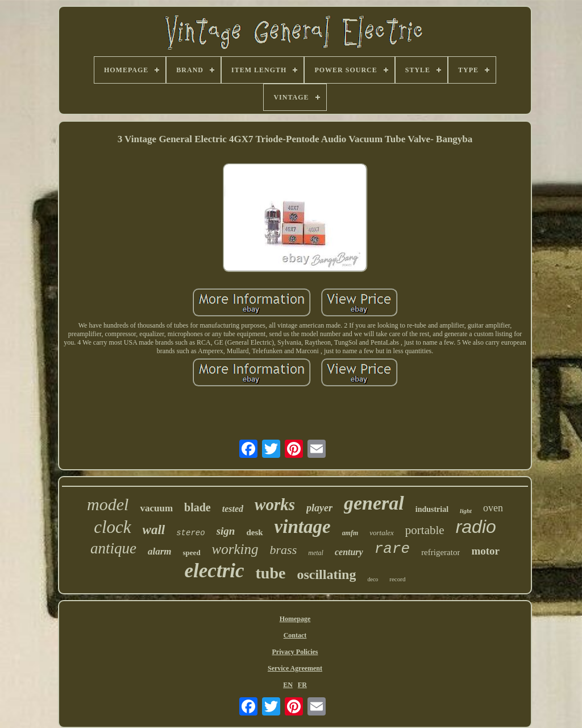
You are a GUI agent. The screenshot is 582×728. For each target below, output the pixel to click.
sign (226, 531)
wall (154, 530)
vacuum (156, 508)
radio (476, 527)
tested (233, 509)
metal (316, 553)
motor (485, 551)
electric (215, 571)
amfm (350, 533)
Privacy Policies (295, 652)
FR (302, 685)
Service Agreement (295, 668)
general (374, 503)
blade (198, 507)
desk (254, 532)
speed (192, 553)
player (319, 508)
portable (425, 530)
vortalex (382, 533)
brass (284, 550)
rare (392, 549)
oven (493, 508)
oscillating (326, 574)
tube (271, 573)
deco (373, 579)
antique (113, 548)
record (397, 579)
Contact (295, 635)
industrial (432, 509)
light (466, 511)
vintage (303, 527)
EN (288, 685)
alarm (160, 551)
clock (112, 527)
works (275, 504)
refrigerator (440, 552)
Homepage (295, 619)
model (108, 504)
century (349, 552)
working (235, 549)
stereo (190, 533)
